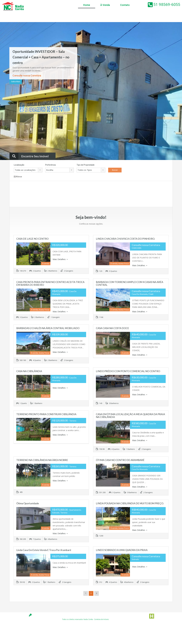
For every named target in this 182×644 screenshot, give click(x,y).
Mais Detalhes (60, 259)
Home (87, 5)
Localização (19, 165)
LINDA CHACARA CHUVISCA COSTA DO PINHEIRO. (125, 239)
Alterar (18, 177)
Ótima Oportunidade (28, 503)
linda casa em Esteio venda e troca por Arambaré (44, 550)
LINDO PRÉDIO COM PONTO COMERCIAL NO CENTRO (128, 371)
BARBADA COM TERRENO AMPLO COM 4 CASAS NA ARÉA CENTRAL (130, 283)
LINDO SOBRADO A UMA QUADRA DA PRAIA (122, 550)
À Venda (105, 5)
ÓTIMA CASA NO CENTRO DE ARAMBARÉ (120, 460)
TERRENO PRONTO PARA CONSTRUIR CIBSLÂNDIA (46, 414)
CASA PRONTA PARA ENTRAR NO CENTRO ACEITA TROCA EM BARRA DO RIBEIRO (50, 283)
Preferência (50, 165)
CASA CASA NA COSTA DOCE (112, 328)
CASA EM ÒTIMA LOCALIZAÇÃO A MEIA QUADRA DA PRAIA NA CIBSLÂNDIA (130, 416)
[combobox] (28, 170)
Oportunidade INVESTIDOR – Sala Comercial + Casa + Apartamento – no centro (41, 57)
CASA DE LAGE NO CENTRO (32, 239)
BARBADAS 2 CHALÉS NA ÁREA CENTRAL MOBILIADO (48, 328)
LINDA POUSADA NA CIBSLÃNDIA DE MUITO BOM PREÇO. (130, 503)
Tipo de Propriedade (86, 165)
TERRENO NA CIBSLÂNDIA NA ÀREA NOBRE (42, 460)
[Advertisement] (68, 194)
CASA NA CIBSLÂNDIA (29, 371)
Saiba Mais (16, 82)
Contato (125, 5)
